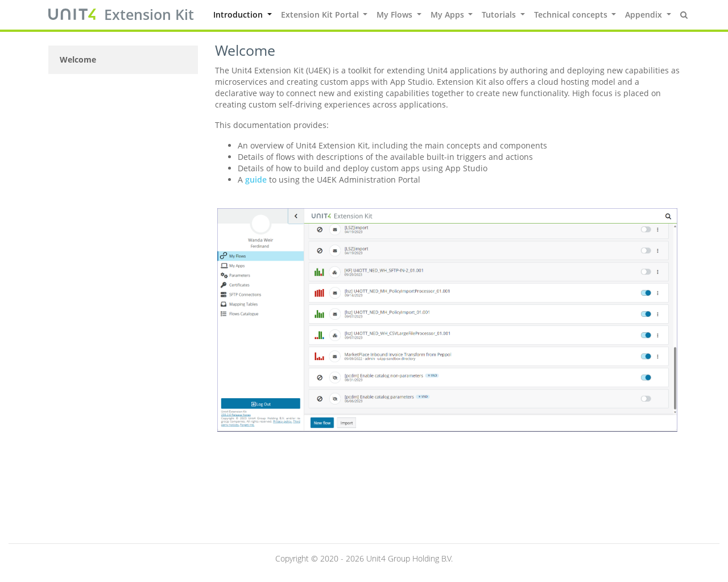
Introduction (239, 15)
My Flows (396, 15)
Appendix (645, 15)
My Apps (448, 15)
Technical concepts (572, 15)
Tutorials (500, 15)
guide (256, 179)
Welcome (78, 59)
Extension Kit (149, 14)
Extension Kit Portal (321, 15)
